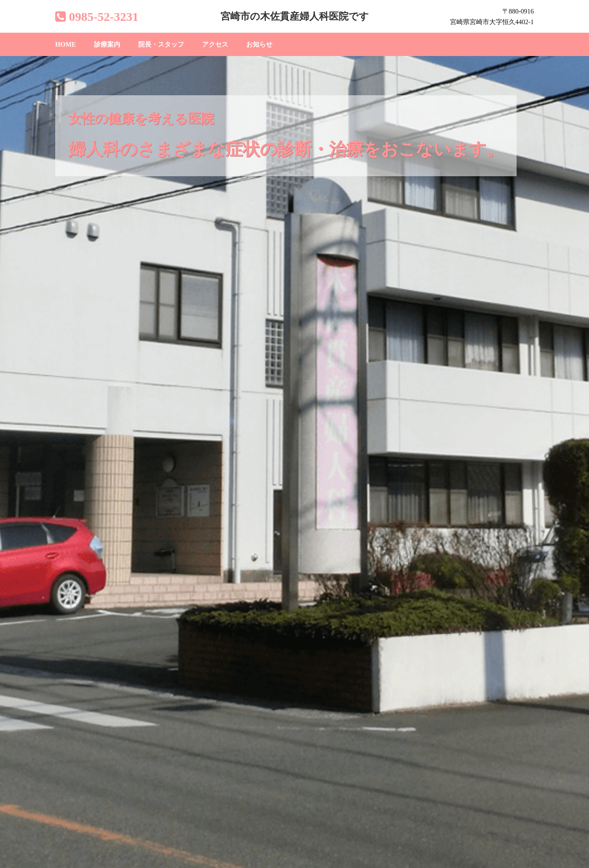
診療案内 (107, 44)
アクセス (215, 44)
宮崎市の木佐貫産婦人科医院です (295, 16)
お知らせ (259, 44)
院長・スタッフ (161, 44)
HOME (66, 44)
